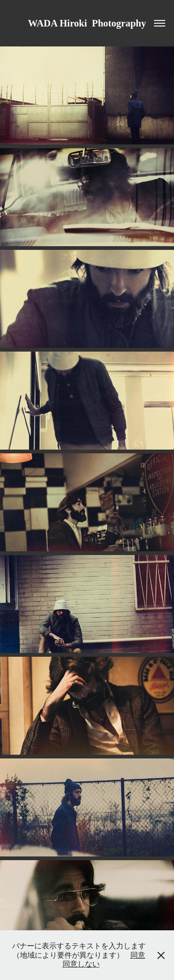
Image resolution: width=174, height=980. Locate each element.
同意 (138, 955)
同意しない (81, 964)
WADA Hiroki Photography (87, 23)
